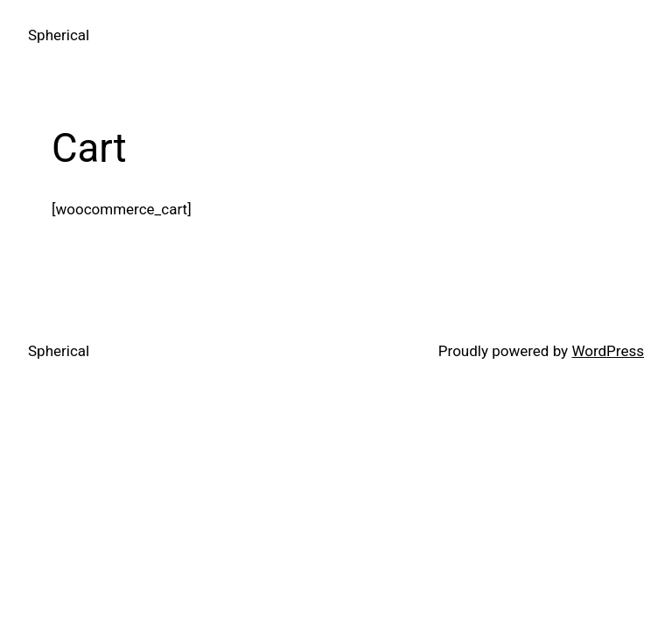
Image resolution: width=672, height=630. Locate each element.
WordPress (608, 351)
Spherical (59, 35)
